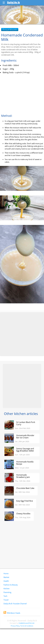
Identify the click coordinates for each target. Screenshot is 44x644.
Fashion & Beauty (11, 585)
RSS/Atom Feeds (12, 613)
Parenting (7, 592)
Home (6, 573)
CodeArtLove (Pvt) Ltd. (27, 623)
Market (6, 577)
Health (6, 581)
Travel (6, 600)
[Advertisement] (22, 334)
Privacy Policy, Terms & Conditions (22, 626)
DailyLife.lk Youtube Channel (15, 604)
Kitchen (7, 589)
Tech (5, 596)
